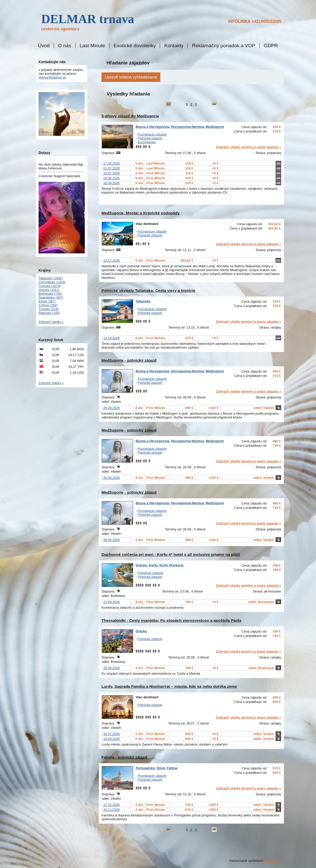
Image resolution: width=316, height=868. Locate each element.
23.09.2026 (111, 602)
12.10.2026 (111, 805)
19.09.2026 (111, 739)
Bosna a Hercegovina (152, 127)
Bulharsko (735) (50, 294)
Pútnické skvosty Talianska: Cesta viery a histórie (148, 290)
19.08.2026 (111, 178)
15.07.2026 (111, 173)
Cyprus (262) (48, 305)
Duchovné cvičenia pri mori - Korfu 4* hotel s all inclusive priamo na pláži (171, 554)
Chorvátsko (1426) (52, 282)
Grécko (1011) (49, 290)
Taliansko (143, 301)
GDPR (271, 46)
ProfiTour (271, 861)
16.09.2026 (111, 183)
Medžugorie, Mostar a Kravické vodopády (141, 213)
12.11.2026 (111, 260)
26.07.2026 (111, 734)
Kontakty (174, 46)
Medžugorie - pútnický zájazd (129, 360)
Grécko (141, 565)
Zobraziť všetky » (51, 322)
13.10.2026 (111, 338)
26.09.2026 (111, 408)
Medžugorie (215, 127)
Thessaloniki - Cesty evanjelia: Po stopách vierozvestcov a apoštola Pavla (171, 620)
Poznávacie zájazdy (152, 134)
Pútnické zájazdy (150, 138)
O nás (65, 46)
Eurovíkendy (147, 142)
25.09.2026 (111, 668)
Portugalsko (145, 768)
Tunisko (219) (49, 309)
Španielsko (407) (51, 297)
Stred (161, 768)
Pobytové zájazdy (151, 573)
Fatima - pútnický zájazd (124, 757)
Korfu (153, 565)
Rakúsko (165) (49, 313)
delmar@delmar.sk (52, 77)
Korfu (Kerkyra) (171, 565)
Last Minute (92, 46)
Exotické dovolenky (135, 46)
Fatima (172, 768)
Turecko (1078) (50, 286)
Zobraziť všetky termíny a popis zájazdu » (248, 147)
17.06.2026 (111, 163)
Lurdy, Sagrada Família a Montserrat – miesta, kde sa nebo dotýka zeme (169, 686)
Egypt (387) (47, 301)
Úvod (44, 46)
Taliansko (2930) (51, 278)
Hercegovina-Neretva (187, 127)
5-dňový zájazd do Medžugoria (130, 116)
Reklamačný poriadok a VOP (224, 46)
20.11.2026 (111, 810)
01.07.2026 (111, 168)
